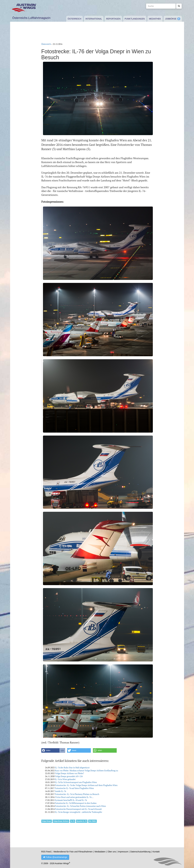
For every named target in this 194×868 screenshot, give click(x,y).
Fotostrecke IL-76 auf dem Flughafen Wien (74, 788)
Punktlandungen (135, 19)
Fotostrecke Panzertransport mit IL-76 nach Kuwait (78, 809)
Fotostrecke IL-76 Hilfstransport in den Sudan (76, 803)
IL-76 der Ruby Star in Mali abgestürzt (72, 767)
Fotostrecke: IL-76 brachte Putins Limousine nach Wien (80, 806)
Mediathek (155, 19)
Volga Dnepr (47, 821)
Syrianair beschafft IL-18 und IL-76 (71, 800)
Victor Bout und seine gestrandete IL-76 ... (74, 797)
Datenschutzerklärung (140, 852)
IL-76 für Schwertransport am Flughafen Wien (76, 782)
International (94, 19)
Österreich (74, 19)
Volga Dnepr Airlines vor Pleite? (69, 773)
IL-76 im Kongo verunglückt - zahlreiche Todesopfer (79, 812)
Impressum (123, 852)
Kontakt (156, 852)
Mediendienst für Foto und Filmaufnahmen (73, 852)
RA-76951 (92, 821)
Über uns (112, 852)
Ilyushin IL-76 (82, 821)
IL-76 (73, 821)
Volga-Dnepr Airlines (61, 821)
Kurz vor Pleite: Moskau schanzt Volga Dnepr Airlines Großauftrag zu (87, 770)
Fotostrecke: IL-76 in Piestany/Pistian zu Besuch (77, 794)
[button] (53, 750)
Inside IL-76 (61, 791)
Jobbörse (171, 19)
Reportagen (113, 19)
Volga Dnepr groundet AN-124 (69, 776)
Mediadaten (100, 852)
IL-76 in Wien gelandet (65, 779)
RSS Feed (46, 852)
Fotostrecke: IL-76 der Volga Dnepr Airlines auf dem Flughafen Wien (86, 785)
